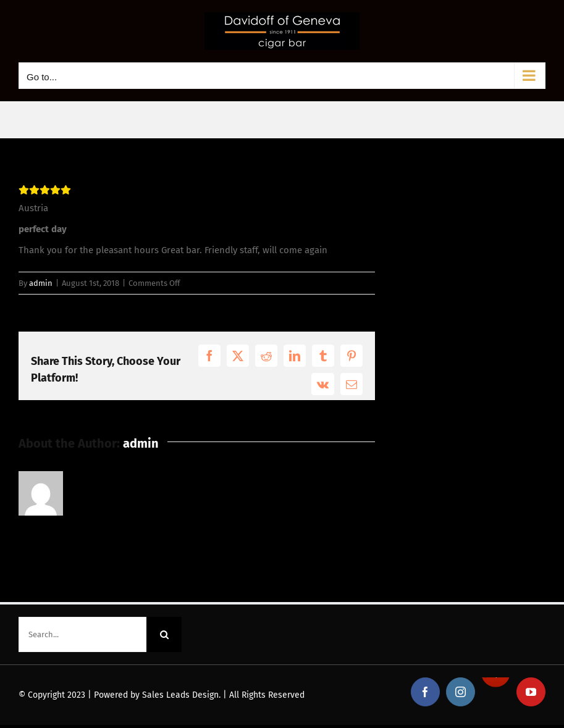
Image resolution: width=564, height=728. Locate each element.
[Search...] (82, 634)
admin (41, 283)
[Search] (164, 634)
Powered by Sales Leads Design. (157, 695)
